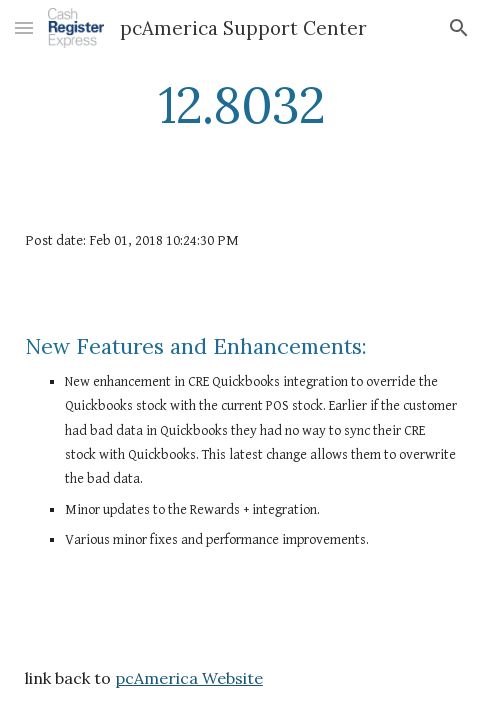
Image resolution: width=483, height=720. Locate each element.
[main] (241, 105)
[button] (24, 27)
